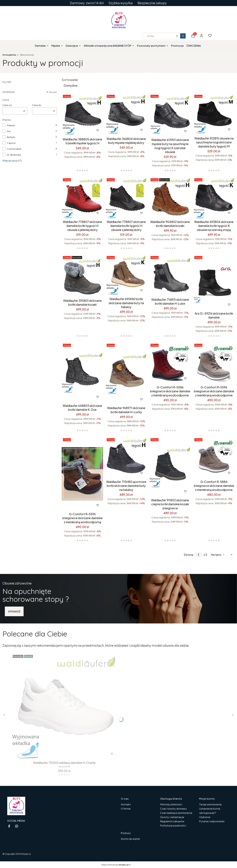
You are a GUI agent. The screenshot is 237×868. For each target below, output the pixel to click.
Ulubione (205, 817)
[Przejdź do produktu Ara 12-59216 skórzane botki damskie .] (214, 282)
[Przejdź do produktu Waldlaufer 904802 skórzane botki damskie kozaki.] (170, 198)
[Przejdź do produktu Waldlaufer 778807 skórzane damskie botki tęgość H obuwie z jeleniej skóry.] (82, 198)
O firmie (126, 809)
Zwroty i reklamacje (172, 817)
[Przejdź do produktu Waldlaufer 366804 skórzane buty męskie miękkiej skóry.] (126, 115)
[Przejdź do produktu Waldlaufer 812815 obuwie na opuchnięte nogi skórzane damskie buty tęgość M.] (214, 114)
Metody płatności (171, 804)
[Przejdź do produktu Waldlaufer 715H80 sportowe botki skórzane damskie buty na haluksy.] (126, 458)
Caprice (11, 143)
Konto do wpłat (130, 839)
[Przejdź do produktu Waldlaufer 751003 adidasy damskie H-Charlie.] (64, 706)
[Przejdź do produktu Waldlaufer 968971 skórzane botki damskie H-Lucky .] (126, 374)
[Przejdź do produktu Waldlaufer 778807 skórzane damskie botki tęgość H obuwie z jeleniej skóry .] (126, 198)
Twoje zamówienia (210, 804)
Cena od (7, 105)
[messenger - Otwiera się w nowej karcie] (17, 826)
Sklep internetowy (115, 865)
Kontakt (126, 804)
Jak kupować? (208, 813)
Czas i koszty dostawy (173, 809)
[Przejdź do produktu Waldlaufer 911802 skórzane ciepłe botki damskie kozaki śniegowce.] (170, 467)
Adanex (11, 125)
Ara (9, 131)
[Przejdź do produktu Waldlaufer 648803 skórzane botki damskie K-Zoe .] (82, 372)
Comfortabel (14, 149)
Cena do (37, 105)
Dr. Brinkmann (14, 155)
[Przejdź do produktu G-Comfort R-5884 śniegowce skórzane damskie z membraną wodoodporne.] (214, 458)
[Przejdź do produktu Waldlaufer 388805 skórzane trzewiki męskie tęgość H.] (82, 115)
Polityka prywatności (173, 825)
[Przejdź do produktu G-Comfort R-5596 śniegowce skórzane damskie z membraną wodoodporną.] (82, 474)
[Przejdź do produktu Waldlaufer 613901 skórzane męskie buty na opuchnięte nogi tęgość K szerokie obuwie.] (170, 115)
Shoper (25, 854)
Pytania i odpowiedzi (212, 821)
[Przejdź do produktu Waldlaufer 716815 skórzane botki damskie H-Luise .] (170, 275)
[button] (183, 36)
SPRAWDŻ (14, 611)
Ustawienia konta (210, 809)
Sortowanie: (70, 80)
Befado (11, 137)
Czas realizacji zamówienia (176, 813)
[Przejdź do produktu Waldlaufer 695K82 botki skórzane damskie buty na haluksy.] (126, 275)
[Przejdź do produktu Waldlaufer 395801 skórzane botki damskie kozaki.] (82, 276)
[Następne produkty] (218, 555)
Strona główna (9, 55)
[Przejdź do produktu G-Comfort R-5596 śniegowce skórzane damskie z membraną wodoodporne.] (214, 363)
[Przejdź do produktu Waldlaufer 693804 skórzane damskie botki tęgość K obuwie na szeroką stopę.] (214, 198)
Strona (188, 555)
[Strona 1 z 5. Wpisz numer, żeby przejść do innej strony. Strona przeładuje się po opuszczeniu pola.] (198, 555)
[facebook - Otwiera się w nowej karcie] (9, 826)
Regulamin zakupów (172, 821)
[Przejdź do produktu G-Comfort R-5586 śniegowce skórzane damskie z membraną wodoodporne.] (170, 363)
